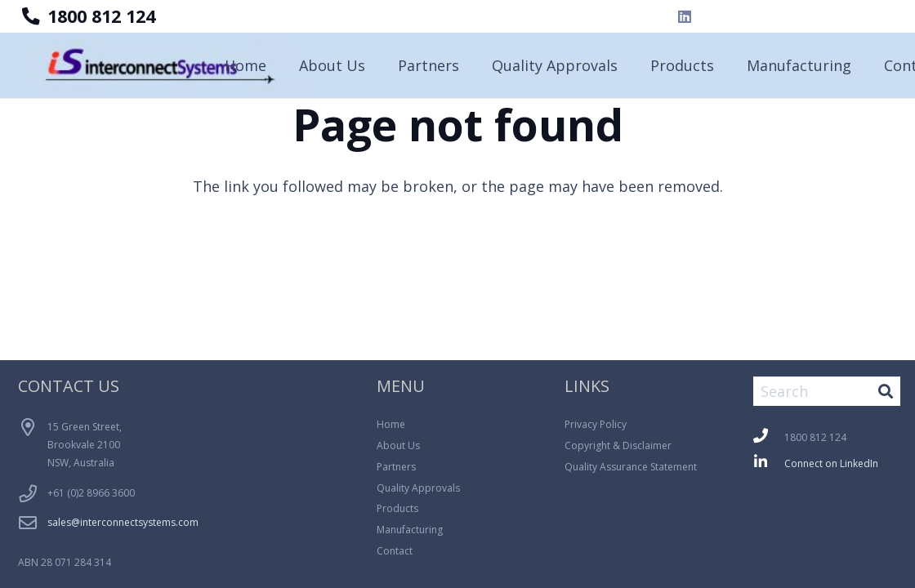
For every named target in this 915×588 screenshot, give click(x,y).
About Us (398, 445)
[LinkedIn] (685, 16)
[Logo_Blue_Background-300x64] (173, 66)
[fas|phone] (769, 437)
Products (397, 508)
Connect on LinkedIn (831, 463)
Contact (395, 551)
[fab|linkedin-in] (769, 463)
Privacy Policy (596, 424)
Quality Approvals (418, 488)
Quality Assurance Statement (631, 467)
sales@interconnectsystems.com (123, 522)
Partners (396, 467)
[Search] (827, 391)
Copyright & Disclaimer (618, 445)
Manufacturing (410, 530)
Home (391, 424)
